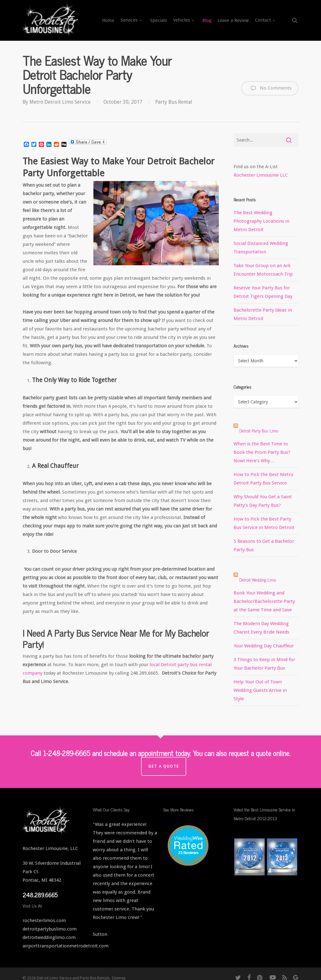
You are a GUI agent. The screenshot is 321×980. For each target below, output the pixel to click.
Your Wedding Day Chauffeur (264, 646)
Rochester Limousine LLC (261, 175)
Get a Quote (164, 766)
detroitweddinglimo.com (49, 937)
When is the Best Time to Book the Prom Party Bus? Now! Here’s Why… (262, 452)
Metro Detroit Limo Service (60, 102)
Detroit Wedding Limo (258, 580)
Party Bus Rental (174, 102)
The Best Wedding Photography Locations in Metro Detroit (261, 221)
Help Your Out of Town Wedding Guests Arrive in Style (260, 690)
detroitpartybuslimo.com (50, 929)
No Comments (270, 88)
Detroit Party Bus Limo (259, 430)
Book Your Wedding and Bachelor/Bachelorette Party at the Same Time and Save (264, 601)
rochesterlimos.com (44, 920)
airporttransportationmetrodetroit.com (66, 946)
